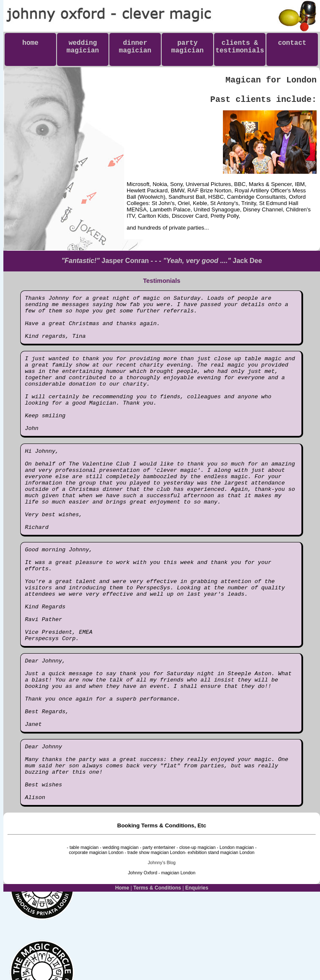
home (30, 47)
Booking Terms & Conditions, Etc (162, 910)
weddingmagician (83, 47)
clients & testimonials (240, 51)
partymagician (188, 47)
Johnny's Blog (162, 947)
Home (122, 973)
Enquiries (197, 973)
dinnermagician (135, 47)
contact (292, 47)
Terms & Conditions (157, 973)
